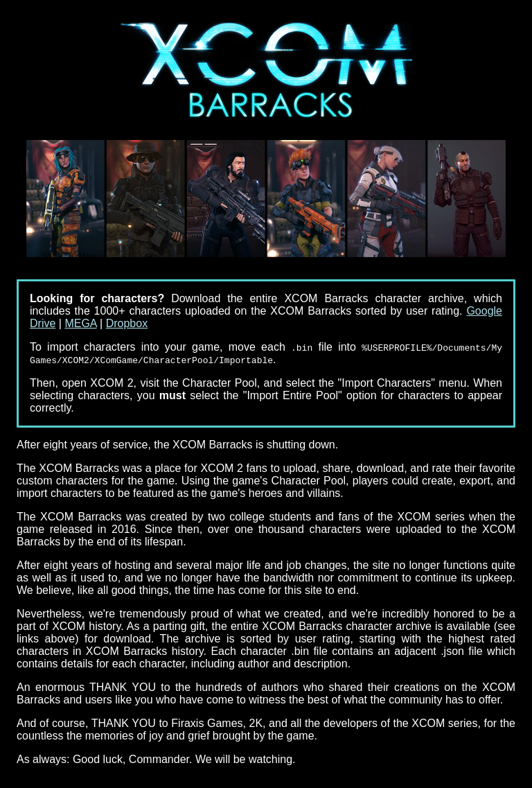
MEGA (80, 323)
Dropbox (127, 323)
